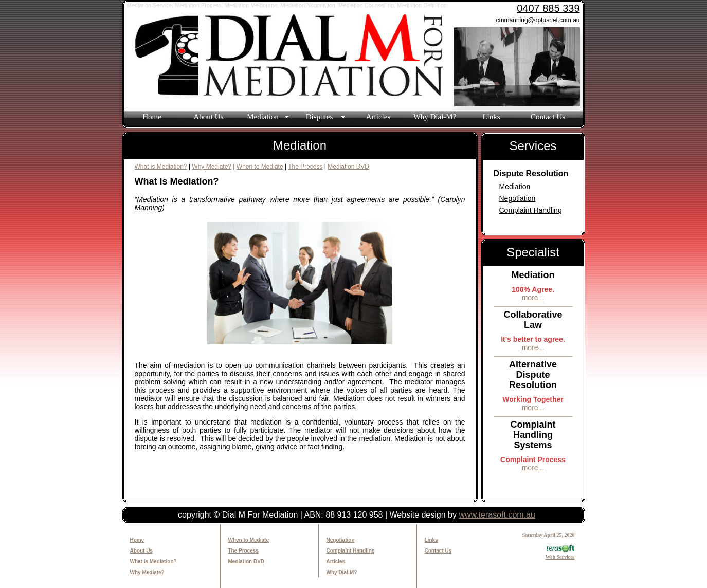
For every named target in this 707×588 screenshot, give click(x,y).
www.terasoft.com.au (497, 515)
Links (491, 117)
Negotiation (518, 198)
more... (533, 298)
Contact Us (548, 117)
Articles (378, 117)
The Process (305, 167)
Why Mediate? (212, 167)
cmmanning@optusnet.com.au (538, 20)
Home (152, 117)
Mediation (515, 187)
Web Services (560, 554)
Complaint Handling (531, 210)
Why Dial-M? (435, 117)
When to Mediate (260, 167)
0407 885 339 (548, 8)
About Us (209, 117)
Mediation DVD (348, 167)
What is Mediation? (161, 167)
